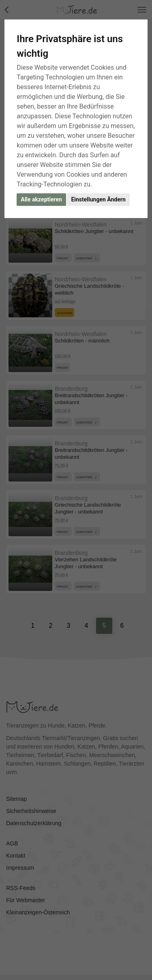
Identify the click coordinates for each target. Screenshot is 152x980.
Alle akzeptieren (41, 199)
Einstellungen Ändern (98, 199)
